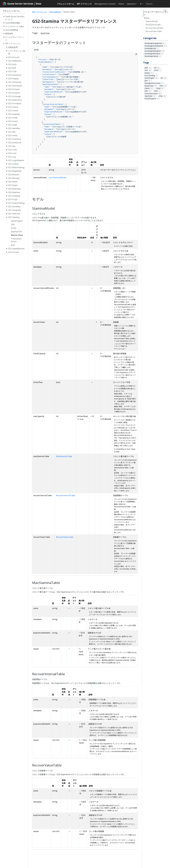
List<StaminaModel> (58, 178)
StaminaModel (152, 21)
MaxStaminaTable (153, 25)
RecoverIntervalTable (154, 28)
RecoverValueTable (154, 31)
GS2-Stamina (55, 12)
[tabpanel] (85, 103)
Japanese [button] (131, 4)
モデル (147, 18)
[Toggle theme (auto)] (141, 4)
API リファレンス (39, 12)
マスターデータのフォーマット (156, 13)
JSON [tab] (36, 50)
